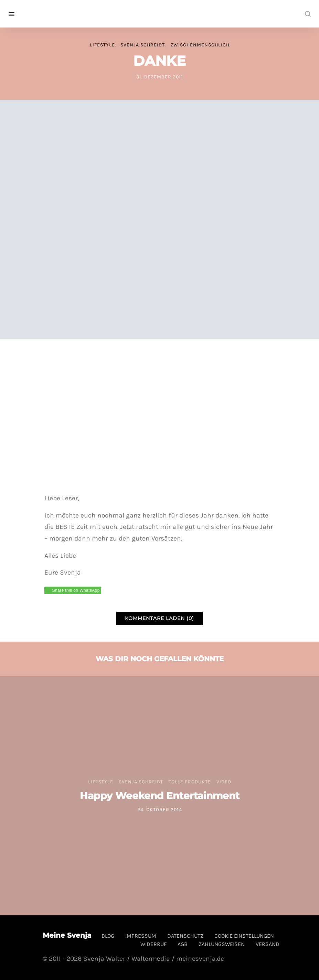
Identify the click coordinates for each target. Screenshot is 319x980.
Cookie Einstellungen (244, 936)
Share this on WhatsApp (76, 590)
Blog (108, 936)
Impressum (141, 936)
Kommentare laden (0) (159, 618)
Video (224, 782)
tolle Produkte (190, 782)
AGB (183, 944)
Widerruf (153, 944)
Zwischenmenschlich (200, 45)
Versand (268, 944)
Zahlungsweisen (222, 944)
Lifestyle (102, 45)
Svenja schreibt (143, 45)
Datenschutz (185, 936)
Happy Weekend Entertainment (160, 796)
